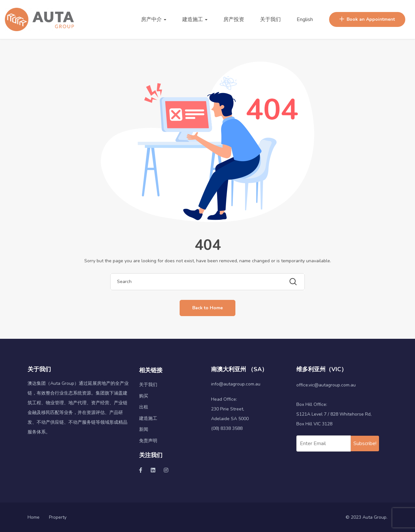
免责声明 (148, 441)
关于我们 (270, 19)
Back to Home (207, 308)
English (305, 19)
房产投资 (234, 19)
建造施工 (195, 19)
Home (34, 517)
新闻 (144, 429)
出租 (144, 407)
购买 (144, 396)
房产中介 (154, 19)
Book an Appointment (367, 19)
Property (58, 517)
